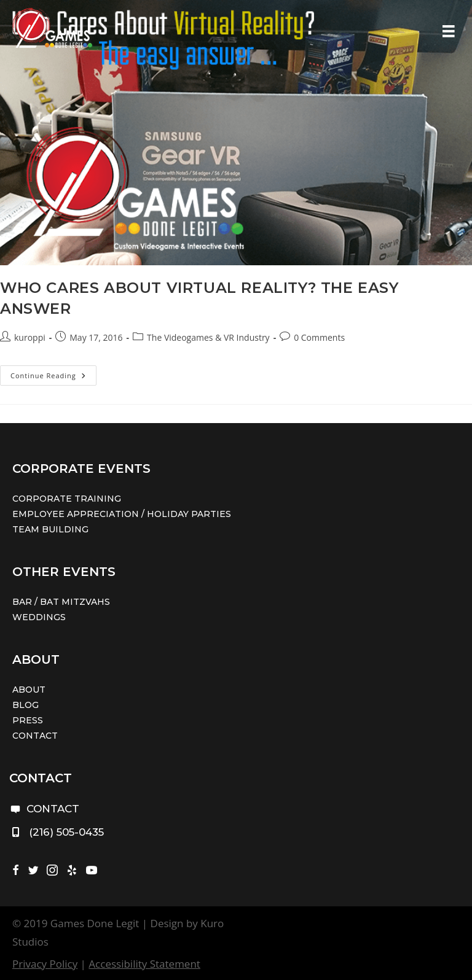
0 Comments (319, 337)
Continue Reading (53, 378)
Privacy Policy (45, 964)
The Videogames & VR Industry (208, 337)
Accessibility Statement (144, 964)
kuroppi (30, 337)
